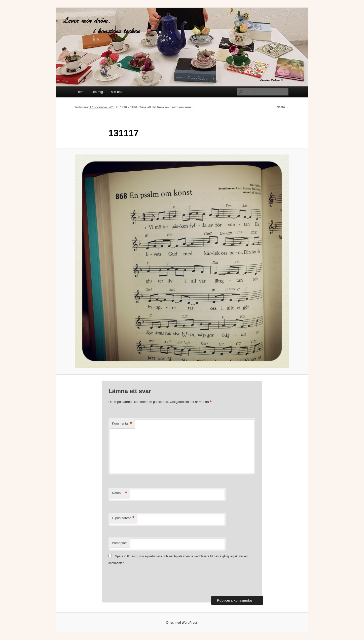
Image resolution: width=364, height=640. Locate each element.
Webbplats (120, 543)
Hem (80, 92)
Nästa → (283, 107)
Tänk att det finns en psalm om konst (166, 107)
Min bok (117, 92)
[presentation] (147, 581)
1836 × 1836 (129, 107)
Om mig (97, 92)
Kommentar (122, 424)
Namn (120, 493)
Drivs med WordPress (182, 623)
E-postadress (123, 518)
